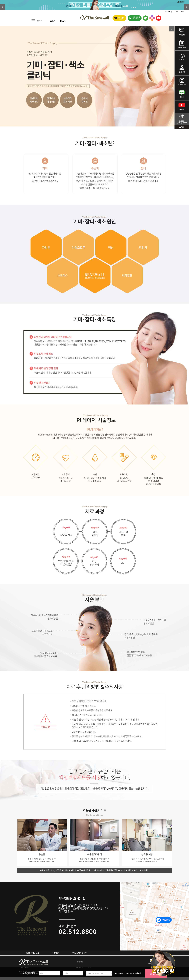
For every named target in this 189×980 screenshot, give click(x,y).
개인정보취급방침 (32, 953)
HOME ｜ (169, 12)
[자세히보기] (137, 973)
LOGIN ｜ (177, 12)
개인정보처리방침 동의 (125, 973)
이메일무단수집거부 (79, 953)
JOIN (182, 12)
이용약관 (55, 953)
